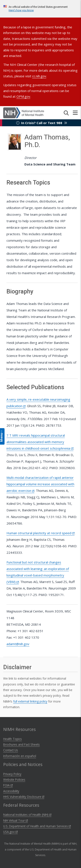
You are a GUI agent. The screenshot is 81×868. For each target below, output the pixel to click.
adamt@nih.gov (18, 644)
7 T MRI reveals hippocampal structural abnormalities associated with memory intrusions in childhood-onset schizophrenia (40, 442)
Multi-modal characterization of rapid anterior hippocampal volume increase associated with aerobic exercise (40, 484)
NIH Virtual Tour (16, 820)
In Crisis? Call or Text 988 (42, 123)
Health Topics (13, 739)
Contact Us (11, 750)
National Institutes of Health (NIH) (27, 815)
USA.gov (10, 832)
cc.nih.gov (39, 76)
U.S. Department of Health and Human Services (37, 826)
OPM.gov (23, 96)
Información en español (20, 756)
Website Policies (14, 780)
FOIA (8, 785)
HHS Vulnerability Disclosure (24, 797)
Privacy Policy (12, 774)
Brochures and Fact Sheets (21, 744)
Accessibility (11, 791)
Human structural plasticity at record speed (40, 533)
